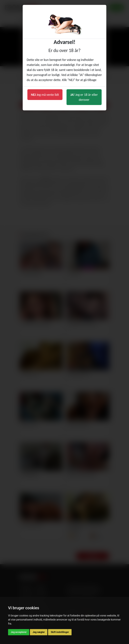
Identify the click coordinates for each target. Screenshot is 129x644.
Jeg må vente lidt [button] (45, 95)
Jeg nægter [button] (39, 632)
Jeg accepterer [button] (19, 632)
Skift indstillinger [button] (60, 632)
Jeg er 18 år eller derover (84, 97)
